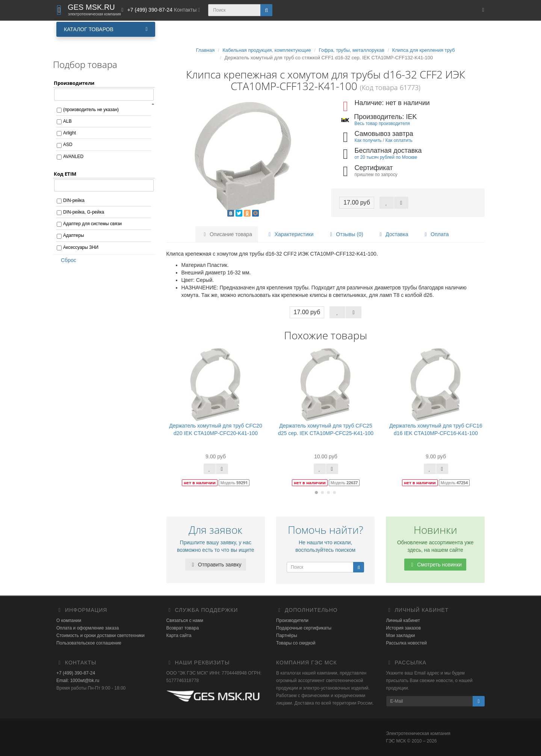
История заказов (404, 628)
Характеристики (290, 234)
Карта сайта (179, 636)
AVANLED (73, 157)
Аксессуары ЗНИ (81, 247)
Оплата (435, 234)
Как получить (368, 140)
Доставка (393, 234)
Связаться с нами (185, 620)
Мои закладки (401, 636)
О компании (69, 620)
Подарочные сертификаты (304, 628)
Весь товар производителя (382, 123)
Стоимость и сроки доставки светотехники (100, 636)
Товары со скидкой (296, 643)
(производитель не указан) (91, 110)
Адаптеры (74, 235)
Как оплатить (399, 140)
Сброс (66, 260)
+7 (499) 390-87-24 (76, 673)
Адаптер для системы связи (92, 224)
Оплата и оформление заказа (88, 628)
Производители (292, 620)
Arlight (70, 133)
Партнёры (287, 636)
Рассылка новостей (407, 643)
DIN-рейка (74, 200)
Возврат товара (183, 628)
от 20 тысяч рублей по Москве (386, 157)
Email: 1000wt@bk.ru (78, 681)
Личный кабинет (403, 620)
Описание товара (227, 234)
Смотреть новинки (435, 565)
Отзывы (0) (345, 234)
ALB (67, 121)
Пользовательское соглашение (89, 643)
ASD (68, 145)
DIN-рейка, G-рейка (84, 212)
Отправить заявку (216, 565)
